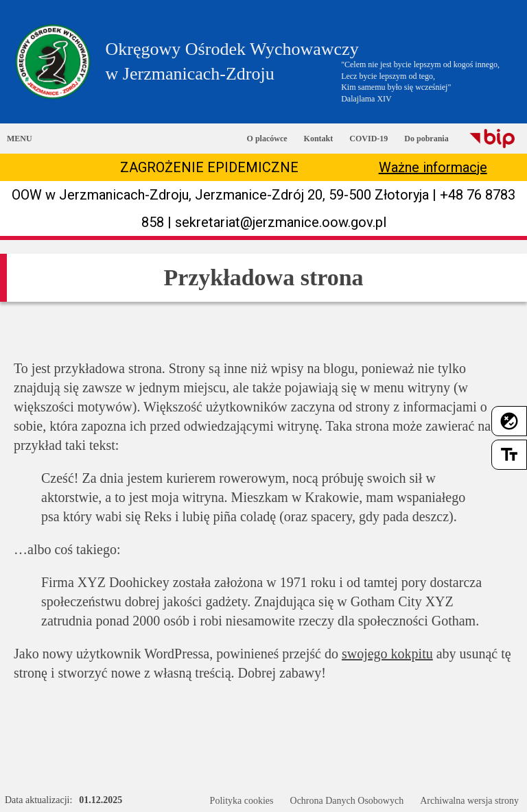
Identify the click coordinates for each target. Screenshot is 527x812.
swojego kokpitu (387, 654)
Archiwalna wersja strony (469, 801)
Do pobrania (426, 139)
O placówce (267, 139)
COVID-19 (368, 139)
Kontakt (319, 139)
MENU (20, 139)
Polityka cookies (242, 801)
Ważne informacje (433, 167)
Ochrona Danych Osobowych (347, 801)
